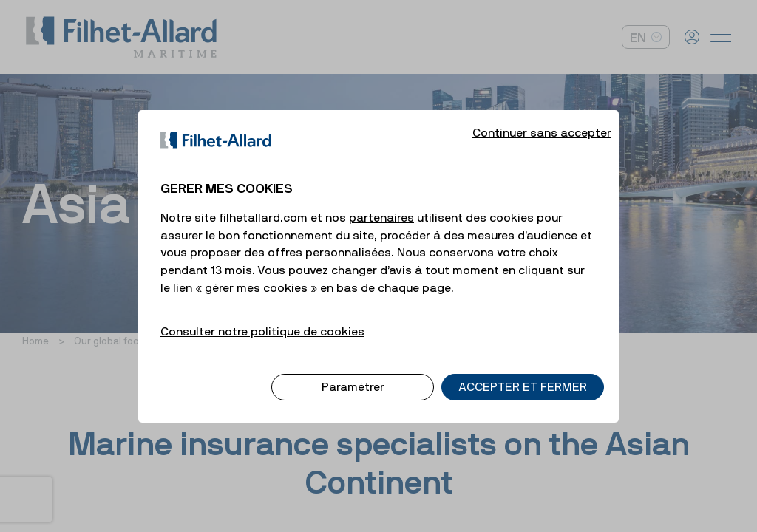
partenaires (381, 205)
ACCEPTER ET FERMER (523, 375)
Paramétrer (353, 375)
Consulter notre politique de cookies (262, 318)
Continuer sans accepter (542, 120)
